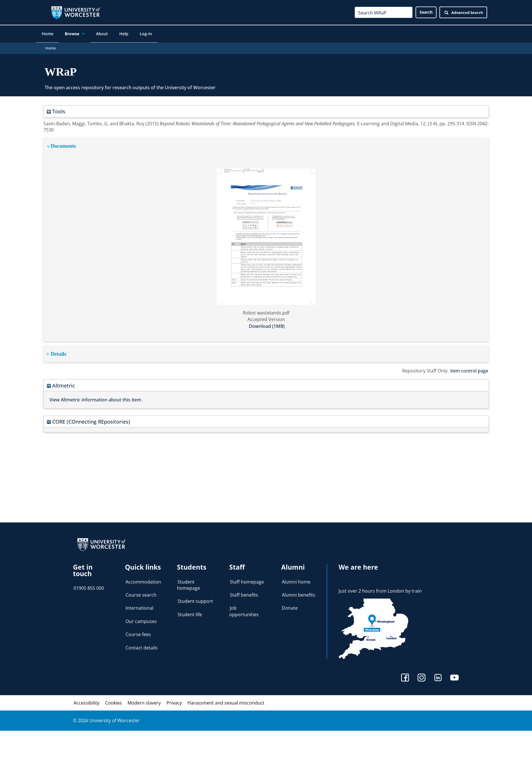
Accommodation (143, 579)
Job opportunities (244, 609)
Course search (141, 592)
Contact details (142, 645)
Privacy (174, 700)
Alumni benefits (299, 592)
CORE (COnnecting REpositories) (88, 419)
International (139, 606)
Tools (56, 109)
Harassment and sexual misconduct (226, 700)
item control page (469, 368)
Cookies (113, 700)
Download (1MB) (267, 324)
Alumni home (296, 579)
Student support (195, 599)
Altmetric (61, 383)
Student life (190, 612)
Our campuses (141, 619)
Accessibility (86, 700)
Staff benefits (244, 592)
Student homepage (188, 582)
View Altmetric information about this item (95, 397)
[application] (88, 34)
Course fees (138, 632)
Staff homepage (247, 579)
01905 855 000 (89, 586)
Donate (290, 606)
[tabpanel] (266, 237)
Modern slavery (144, 700)
